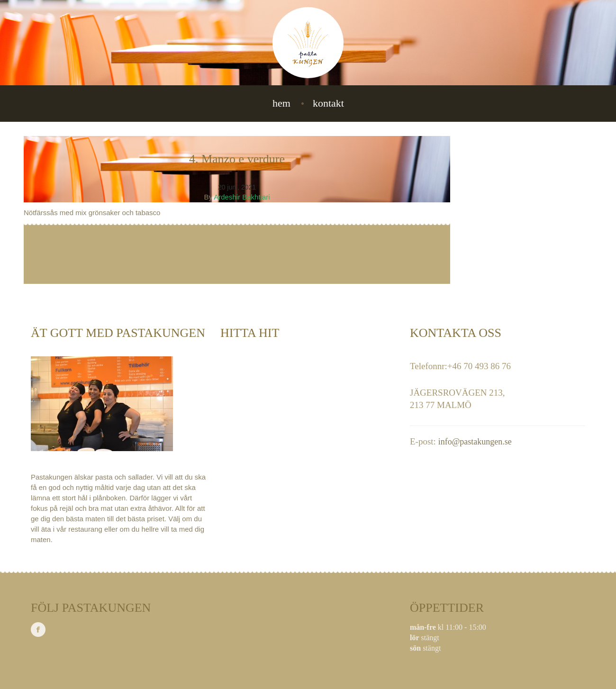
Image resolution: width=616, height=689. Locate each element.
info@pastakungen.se (475, 442)
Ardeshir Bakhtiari (242, 197)
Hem (281, 103)
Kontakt (328, 103)
